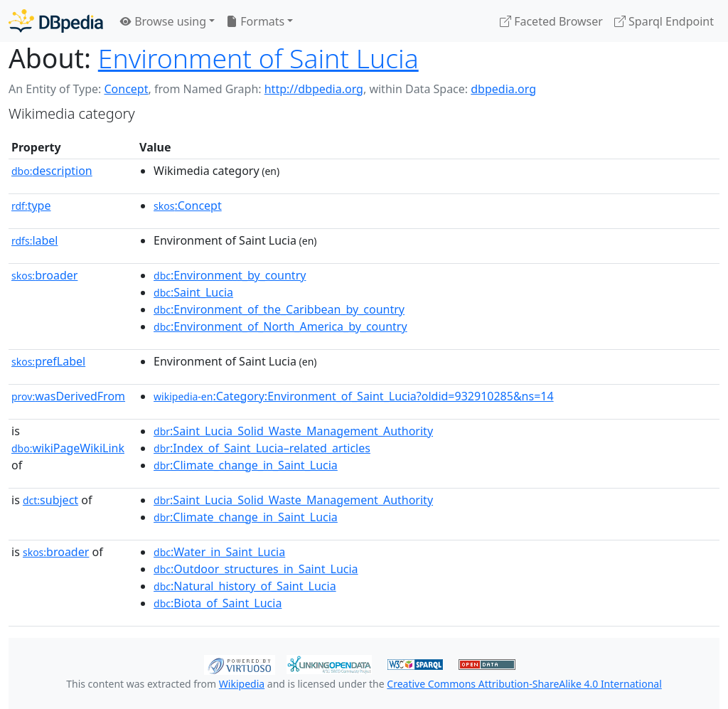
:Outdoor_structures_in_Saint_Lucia (256, 569)
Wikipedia (242, 684)
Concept (126, 89)
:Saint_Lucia (193, 292)
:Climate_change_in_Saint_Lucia (246, 465)
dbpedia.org (503, 89)
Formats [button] (255, 21)
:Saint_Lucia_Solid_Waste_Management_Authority (293, 431)
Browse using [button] (163, 21)
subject (50, 500)
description (52, 171)
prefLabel (48, 361)
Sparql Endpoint (664, 21)
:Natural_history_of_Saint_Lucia (245, 586)
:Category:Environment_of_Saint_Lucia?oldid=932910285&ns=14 (354, 396)
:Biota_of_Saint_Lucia (218, 603)
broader (44, 275)
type (31, 206)
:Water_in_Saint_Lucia (219, 552)
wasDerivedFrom (68, 396)
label (35, 240)
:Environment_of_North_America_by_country (280, 326)
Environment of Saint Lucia (258, 58)
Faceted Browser (551, 21)
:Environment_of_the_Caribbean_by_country (279, 309)
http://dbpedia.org (314, 89)
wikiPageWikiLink (68, 448)
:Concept (188, 206)
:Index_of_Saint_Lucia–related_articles (262, 448)
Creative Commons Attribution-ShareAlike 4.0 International (524, 684)
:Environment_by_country (230, 275)
